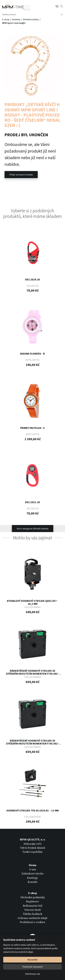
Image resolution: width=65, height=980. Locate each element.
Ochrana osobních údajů (32, 918)
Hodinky (16, 19)
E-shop (6, 19)
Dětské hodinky (31, 19)
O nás (33, 870)
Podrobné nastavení (33, 967)
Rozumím (33, 960)
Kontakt (32, 882)
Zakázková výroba (33, 874)
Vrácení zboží (32, 910)
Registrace (33, 902)
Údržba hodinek (32, 914)
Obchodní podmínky (33, 897)
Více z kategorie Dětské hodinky (33, 529)
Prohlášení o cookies (32, 922)
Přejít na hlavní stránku (21, 175)
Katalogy (32, 878)
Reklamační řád (32, 906)
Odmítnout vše (33, 974)
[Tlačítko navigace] (57, 6)
